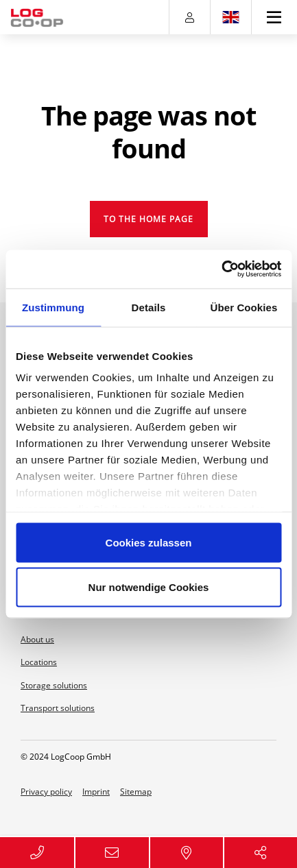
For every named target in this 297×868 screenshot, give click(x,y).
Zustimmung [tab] (53, 307)
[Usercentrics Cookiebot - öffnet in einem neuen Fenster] (221, 269)
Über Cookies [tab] (244, 307)
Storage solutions (54, 685)
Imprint (96, 792)
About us (37, 639)
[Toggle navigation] (275, 17)
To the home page (148, 219)
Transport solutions (58, 708)
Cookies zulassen (149, 542)
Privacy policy (46, 792)
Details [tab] (149, 307)
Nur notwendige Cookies (149, 587)
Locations (39, 662)
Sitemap (136, 792)
